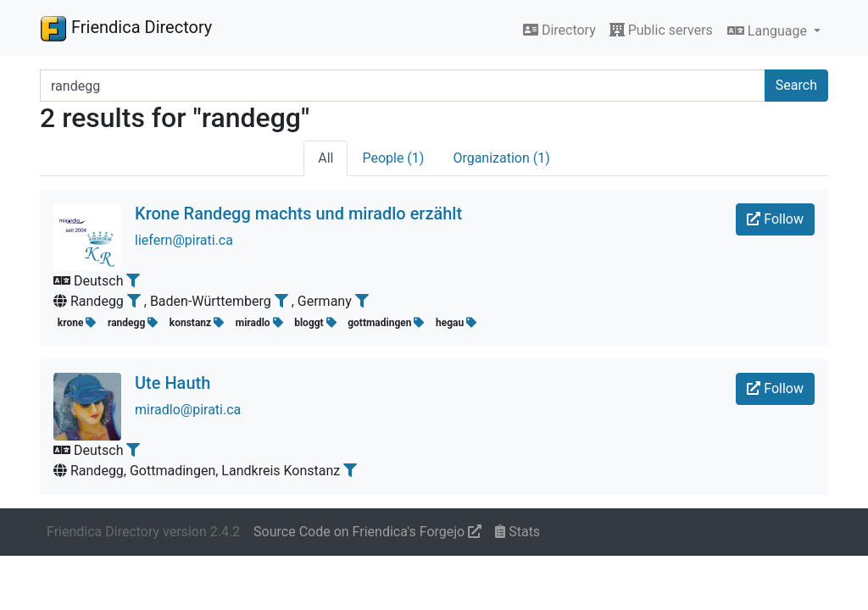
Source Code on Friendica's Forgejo (367, 532)
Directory (559, 30)
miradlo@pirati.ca (188, 410)
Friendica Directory (126, 28)
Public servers (661, 30)
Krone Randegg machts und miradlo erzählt (298, 213)
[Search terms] (403, 86)
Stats (517, 532)
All (325, 158)
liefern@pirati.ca (184, 240)
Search (796, 85)
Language (769, 31)
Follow (775, 219)
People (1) (393, 158)
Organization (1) (501, 158)
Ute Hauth (172, 383)
